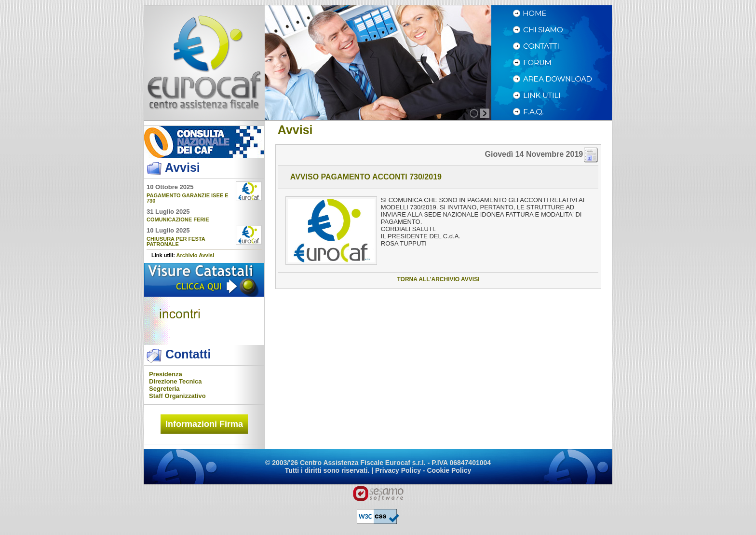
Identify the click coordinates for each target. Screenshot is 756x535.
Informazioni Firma (204, 424)
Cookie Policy (449, 470)
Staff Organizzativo (177, 396)
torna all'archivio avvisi (438, 279)
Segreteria (164, 389)
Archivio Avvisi (196, 255)
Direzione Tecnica (175, 381)
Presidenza (166, 374)
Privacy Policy (398, 470)
